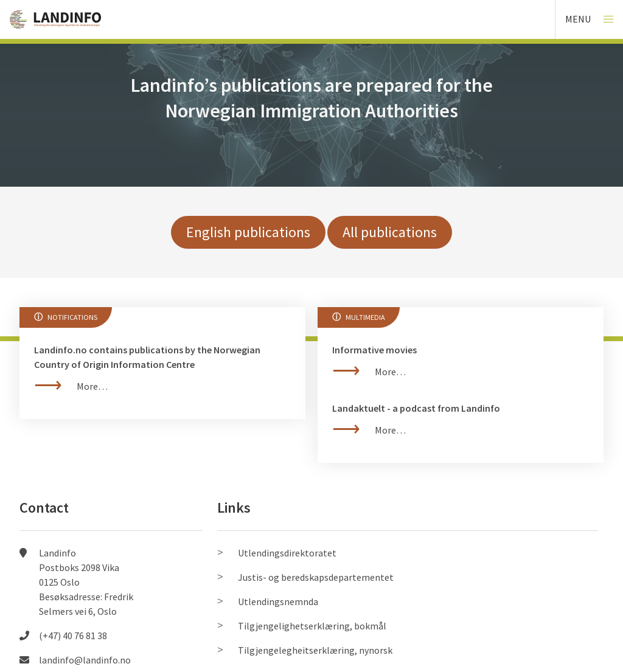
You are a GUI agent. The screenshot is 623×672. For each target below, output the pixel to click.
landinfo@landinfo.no (85, 660)
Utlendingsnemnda (278, 601)
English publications (248, 232)
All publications (390, 232)
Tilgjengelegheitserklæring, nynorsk (315, 650)
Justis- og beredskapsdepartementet (316, 577)
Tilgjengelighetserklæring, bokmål (312, 626)
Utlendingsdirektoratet (287, 553)
